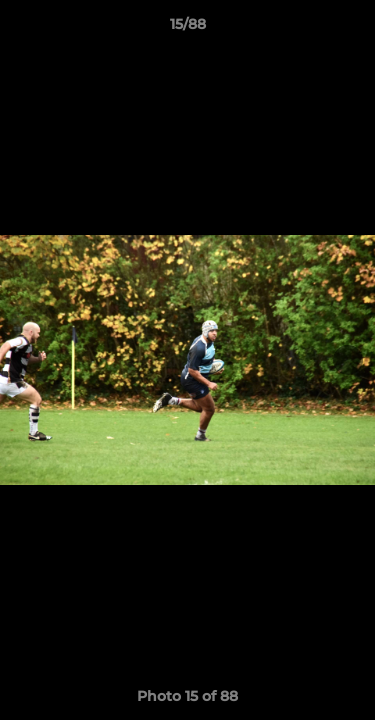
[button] (351, 29)
